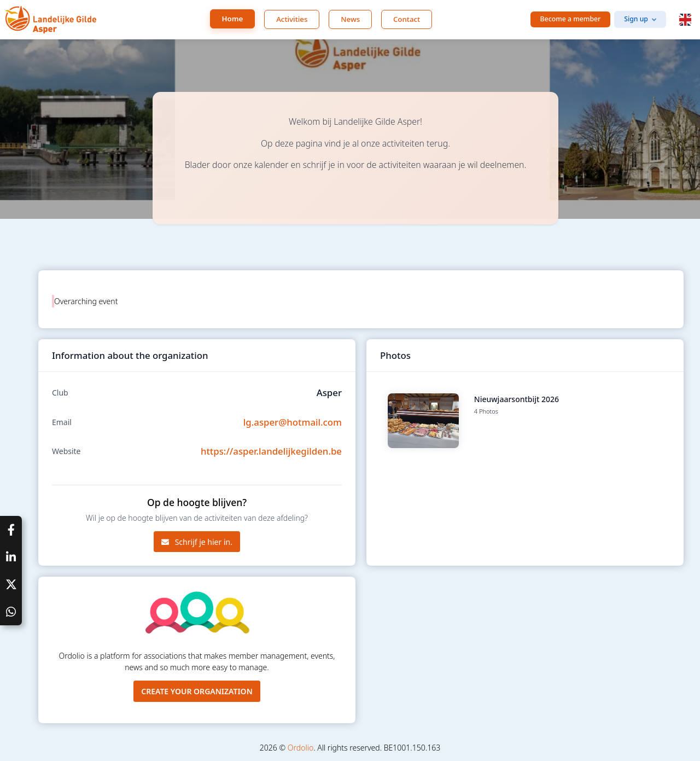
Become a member (571, 19)
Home (233, 19)
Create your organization (197, 691)
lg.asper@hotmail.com (293, 422)
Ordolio (301, 748)
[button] (685, 20)
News (350, 19)
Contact (407, 19)
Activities (292, 19)
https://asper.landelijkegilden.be (271, 451)
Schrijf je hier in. (197, 542)
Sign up (636, 19)
